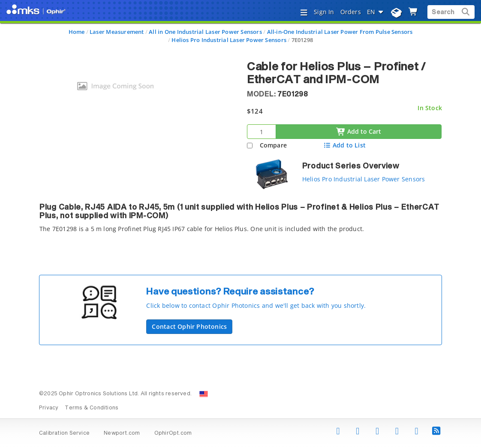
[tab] (240, 221)
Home (77, 32)
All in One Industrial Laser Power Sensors (205, 32)
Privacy (49, 408)
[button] (291, 299)
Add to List (344, 145)
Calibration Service (64, 433)
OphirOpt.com (173, 433)
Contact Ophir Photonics (189, 326)
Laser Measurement (117, 32)
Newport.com (122, 433)
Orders (351, 12)
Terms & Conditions (92, 408)
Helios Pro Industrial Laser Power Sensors (229, 40)
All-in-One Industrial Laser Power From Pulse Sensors (340, 32)
